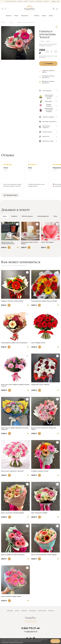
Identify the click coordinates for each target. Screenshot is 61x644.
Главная (3, 22)
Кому (51, 16)
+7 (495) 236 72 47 (31, 632)
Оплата (26, 1)
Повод (37, 16)
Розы (16, 16)
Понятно (55, 641)
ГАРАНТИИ (24, 611)
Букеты (9, 16)
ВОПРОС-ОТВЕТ (42, 611)
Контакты (46, 1)
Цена (44, 16)
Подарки (24, 16)
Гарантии (32, 1)
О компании (39, 1)
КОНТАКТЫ (51, 611)
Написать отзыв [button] (10, 195)
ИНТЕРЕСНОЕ (32, 611)
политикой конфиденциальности (12, 642)
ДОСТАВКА (10, 611)
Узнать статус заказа (11, 1)
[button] (2, 8)
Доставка (20, 1)
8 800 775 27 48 (30, 628)
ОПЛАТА (17, 611)
